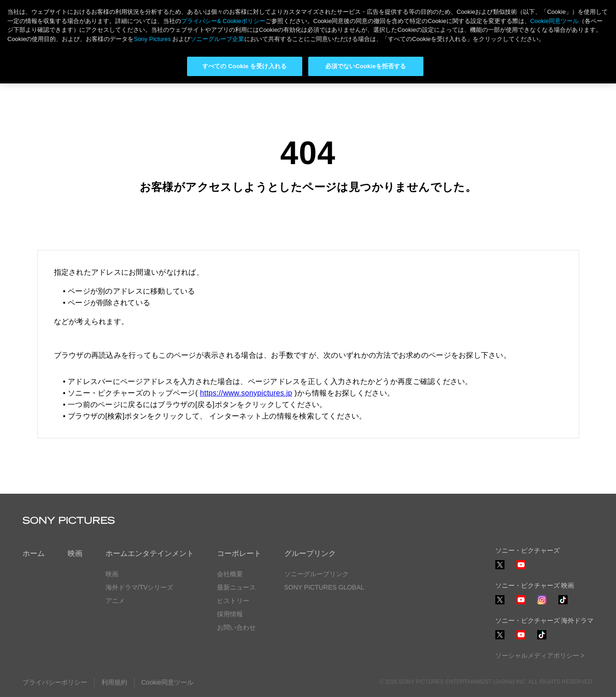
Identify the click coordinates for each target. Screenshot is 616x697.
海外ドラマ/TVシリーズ (140, 587)
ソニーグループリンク (317, 574)
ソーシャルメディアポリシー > (540, 656)
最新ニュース (236, 587)
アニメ (115, 601)
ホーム (34, 553)
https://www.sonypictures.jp (246, 393)
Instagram (542, 604)
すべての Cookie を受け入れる (244, 66)
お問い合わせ (236, 627)
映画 (75, 553)
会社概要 (230, 574)
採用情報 (230, 614)
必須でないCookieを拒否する (366, 66)
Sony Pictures (152, 39)
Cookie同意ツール (168, 682)
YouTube (521, 569)
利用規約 (114, 682)
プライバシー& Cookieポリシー (223, 21)
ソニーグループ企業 (217, 39)
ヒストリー (233, 601)
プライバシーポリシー (55, 682)
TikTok (563, 604)
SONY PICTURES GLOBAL (324, 587)
